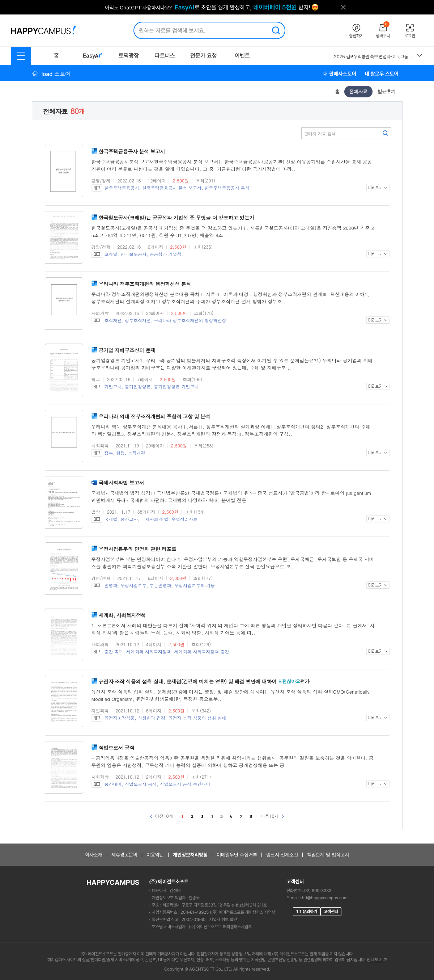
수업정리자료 (184, 519)
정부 (109, 453)
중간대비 (113, 784)
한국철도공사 (133, 254)
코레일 (111, 254)
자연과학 (100, 710)
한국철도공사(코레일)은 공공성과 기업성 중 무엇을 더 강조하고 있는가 (176, 218)
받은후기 (387, 91)
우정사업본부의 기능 (195, 585)
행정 (120, 453)
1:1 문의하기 (307, 912)
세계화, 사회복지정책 (122, 615)
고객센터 (331, 912)
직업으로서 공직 (117, 748)
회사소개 (94, 855)
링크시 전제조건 (282, 855)
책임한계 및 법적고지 (328, 855)
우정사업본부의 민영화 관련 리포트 (138, 549)
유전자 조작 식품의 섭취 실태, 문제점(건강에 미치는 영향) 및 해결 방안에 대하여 (188, 681)
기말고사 (113, 386)
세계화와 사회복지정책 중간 (202, 651)
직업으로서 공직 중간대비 (185, 784)
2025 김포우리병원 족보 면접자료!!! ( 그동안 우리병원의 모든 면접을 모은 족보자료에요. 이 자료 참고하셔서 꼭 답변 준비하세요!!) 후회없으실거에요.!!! (373, 57)
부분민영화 (161, 585)
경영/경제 (101, 180)
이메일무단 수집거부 (237, 855)
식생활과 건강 (152, 718)
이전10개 (162, 816)
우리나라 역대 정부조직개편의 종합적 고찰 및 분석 (155, 416)
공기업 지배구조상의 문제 (127, 350)
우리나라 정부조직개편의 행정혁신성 (190, 320)
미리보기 (378, 187)
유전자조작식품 (120, 718)
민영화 (111, 585)
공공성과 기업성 (166, 254)
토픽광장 (129, 56)
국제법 (111, 519)
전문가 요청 (204, 56)
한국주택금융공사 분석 (227, 188)
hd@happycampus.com (325, 898)
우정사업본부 (133, 585)
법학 (96, 512)
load (56, 74)
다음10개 (272, 816)
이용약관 (155, 855)
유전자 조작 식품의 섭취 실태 (197, 718)
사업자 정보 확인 (223, 920)
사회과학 (100, 313)
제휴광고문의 (124, 855)
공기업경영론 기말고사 (176, 386)
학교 (96, 379)
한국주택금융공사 (122, 188)
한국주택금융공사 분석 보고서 (132, 151)
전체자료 (358, 91)
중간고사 (129, 519)
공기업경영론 (138, 386)
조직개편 (113, 320)
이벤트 (242, 56)
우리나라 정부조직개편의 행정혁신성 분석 (145, 284)
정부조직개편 (138, 320)
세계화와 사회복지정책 (149, 651)
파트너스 (165, 56)
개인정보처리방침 (190, 855)
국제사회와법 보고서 (122, 483)
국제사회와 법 (155, 519)
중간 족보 (114, 651)
